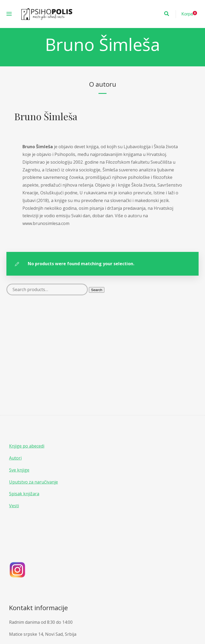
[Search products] (47, 289)
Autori (15, 458)
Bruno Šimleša (46, 116)
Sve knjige (19, 470)
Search (97, 290)
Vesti (14, 506)
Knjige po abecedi (27, 446)
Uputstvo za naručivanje (33, 482)
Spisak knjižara (24, 494)
